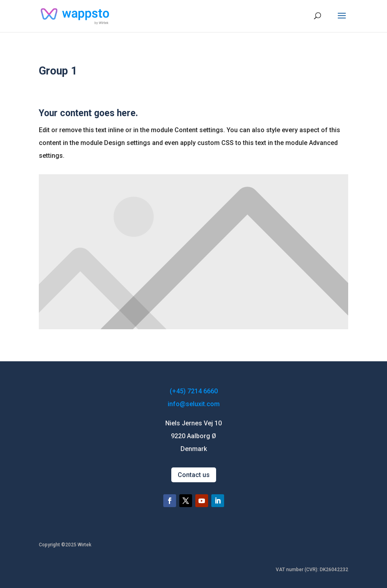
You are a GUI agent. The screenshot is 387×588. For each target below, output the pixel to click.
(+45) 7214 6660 (194, 391)
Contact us (194, 475)
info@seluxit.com (194, 404)
